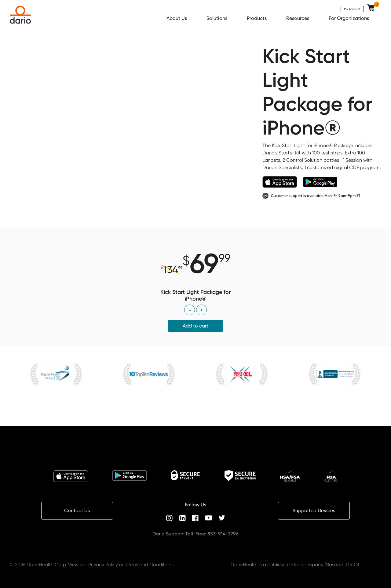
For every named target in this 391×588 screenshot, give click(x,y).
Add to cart (195, 326)
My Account (352, 9)
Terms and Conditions (149, 565)
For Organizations (349, 18)
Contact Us (77, 510)
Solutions (217, 18)
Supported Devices (314, 510)
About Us (177, 18)
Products (257, 18)
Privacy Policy (103, 565)
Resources (298, 18)
